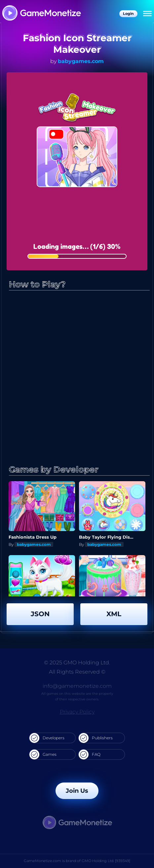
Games (43, 754)
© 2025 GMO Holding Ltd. (77, 663)
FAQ (90, 754)
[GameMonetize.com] (41, 14)
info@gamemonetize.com (77, 686)
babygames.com (81, 61)
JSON (40, 614)
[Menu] (147, 14)
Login (128, 14)
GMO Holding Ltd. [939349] (106, 861)
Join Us (77, 791)
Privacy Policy (77, 712)
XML (114, 614)
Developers (47, 738)
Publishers (96, 738)
